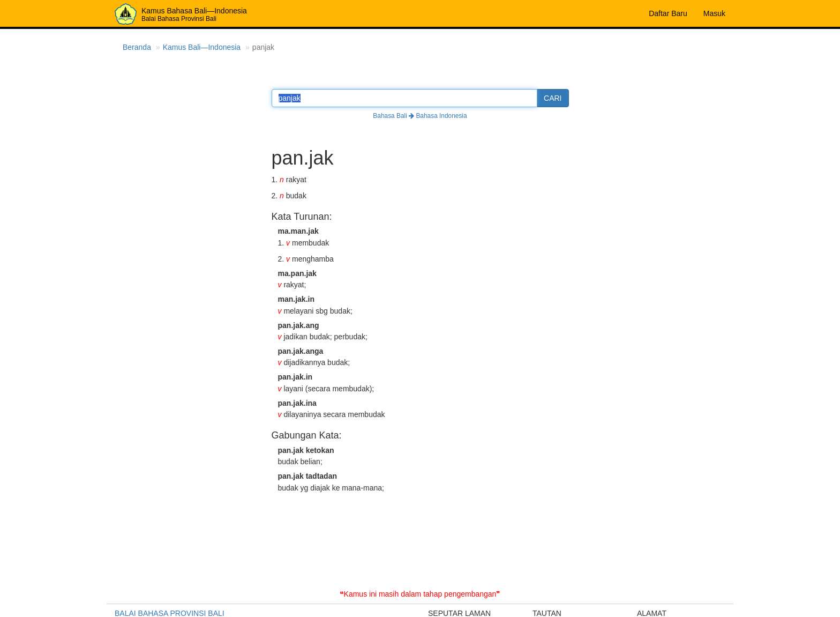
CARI (553, 98)
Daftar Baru (668, 13)
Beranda (137, 47)
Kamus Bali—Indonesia (202, 47)
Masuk (714, 13)
